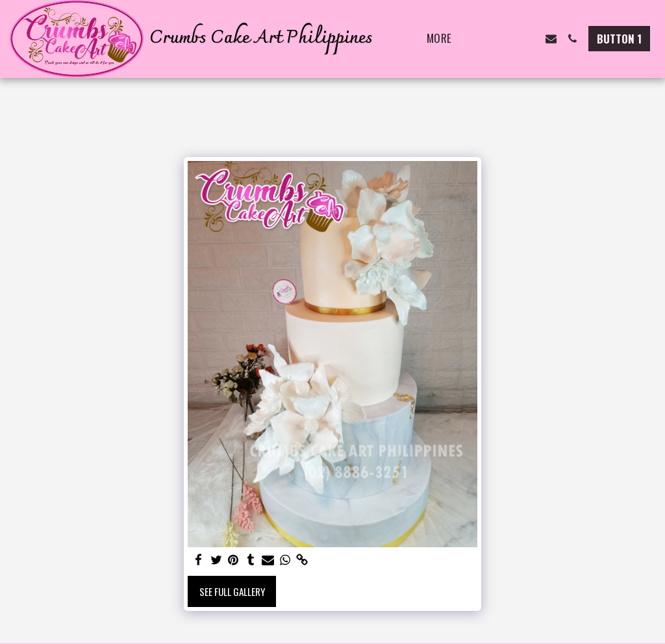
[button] (487, 39)
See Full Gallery (232, 591)
